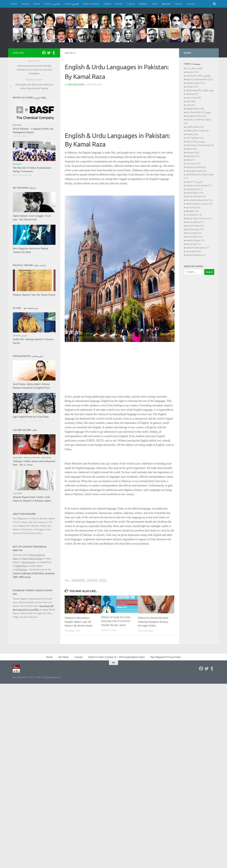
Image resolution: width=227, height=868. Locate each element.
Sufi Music (63, 657)
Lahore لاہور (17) (194, 182)
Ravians (103, 580)
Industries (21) (193, 156)
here (41, 529)
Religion (143, 4)
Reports (166, 4)
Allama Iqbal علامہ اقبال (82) (200, 90)
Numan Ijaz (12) (193, 244)
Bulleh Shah (21, 566)
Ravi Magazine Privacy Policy (166, 657)
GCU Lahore (92, 580)
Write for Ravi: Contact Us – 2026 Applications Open (116, 657)
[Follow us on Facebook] (44, 53)
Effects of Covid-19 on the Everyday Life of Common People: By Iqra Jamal (117, 621)
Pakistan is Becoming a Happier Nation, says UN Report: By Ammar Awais (79, 622)
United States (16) (194, 193)
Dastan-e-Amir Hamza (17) (199, 185)
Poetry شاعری (52, 4)
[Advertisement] (120, 110)
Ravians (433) (192, 72)
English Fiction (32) (195, 127)
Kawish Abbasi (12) (195, 240)
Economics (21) (193, 163)
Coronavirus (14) (194, 215)
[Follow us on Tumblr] (54, 53)
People (25, 4)
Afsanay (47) (192, 94)
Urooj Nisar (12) (193, 251)
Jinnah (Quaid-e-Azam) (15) (199, 204)
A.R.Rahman (21, 570)
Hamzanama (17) (194, 189)
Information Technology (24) (200, 145)
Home (14, 4)
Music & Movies (91, 4)
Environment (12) (194, 237)
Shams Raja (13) (193, 233)
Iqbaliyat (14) (192, 211)
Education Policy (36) (196, 116)
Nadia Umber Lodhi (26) (197, 131)
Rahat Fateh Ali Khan (32, 559)
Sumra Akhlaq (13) (195, 222)
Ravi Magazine (77, 85)
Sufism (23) (191, 149)
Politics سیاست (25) (195, 142)
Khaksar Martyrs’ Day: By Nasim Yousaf (34, 295)
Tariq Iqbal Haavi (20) (196, 171)
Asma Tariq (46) (193, 98)
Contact (191, 4)
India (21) (190, 160)
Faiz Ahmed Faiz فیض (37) (198, 112)
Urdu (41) (190, 105)
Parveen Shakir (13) (195, 226)
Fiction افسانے (72, 4)
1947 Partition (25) (195, 138)
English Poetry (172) (195, 83)
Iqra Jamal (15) (193, 207)
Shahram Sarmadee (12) (197, 248)
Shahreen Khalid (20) (196, 167)
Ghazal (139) (192, 87)
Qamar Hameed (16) (196, 196)
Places (37, 4)
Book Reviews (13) (195, 229)
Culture (131, 4)
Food (155, 4)
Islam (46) (190, 101)
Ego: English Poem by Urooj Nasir (31, 417)
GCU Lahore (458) (194, 68)
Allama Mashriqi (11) (196, 255)
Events (119, 4)
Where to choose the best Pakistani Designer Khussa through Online (153, 622)
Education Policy (78, 580)
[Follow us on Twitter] (49, 53)
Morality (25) (192, 134)
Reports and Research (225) (199, 79)
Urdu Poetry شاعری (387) (198, 76)
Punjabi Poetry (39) (195, 109)
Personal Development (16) (199, 200)
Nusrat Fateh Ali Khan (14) (198, 218)
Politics (107, 4)
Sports (178, 4)
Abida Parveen (29, 562)
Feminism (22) (192, 153)
